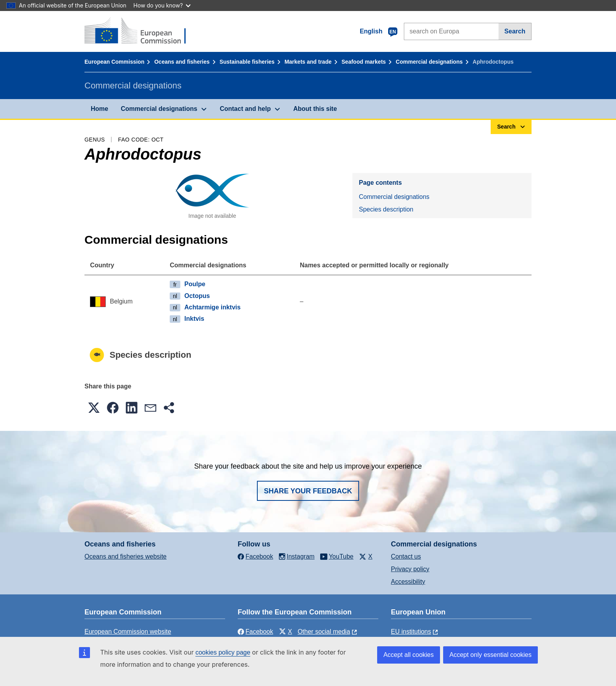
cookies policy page (223, 652)
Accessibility (408, 582)
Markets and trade (308, 62)
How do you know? (162, 5)
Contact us (406, 556)
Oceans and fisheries (182, 62)
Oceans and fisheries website (126, 556)
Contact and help (245, 109)
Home (99, 109)
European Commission (114, 62)
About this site (315, 109)
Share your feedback (308, 491)
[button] (94, 408)
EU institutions (411, 632)
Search (515, 31)
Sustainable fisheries (247, 62)
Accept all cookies (409, 655)
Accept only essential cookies (490, 655)
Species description (386, 209)
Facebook (255, 632)
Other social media (324, 632)
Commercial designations (429, 62)
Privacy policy (410, 569)
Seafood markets (364, 62)
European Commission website (128, 632)
